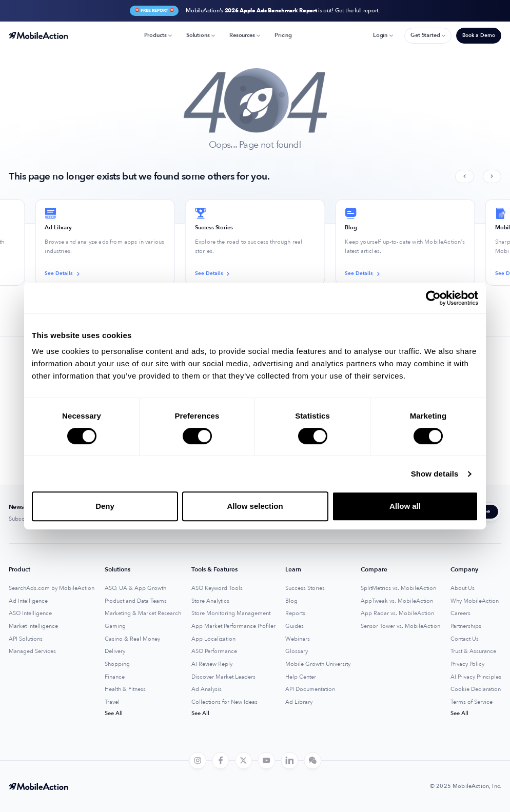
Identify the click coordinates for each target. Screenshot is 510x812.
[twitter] (244, 761)
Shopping (117, 664)
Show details (435, 474)
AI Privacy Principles (476, 677)
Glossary (297, 651)
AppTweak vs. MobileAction (397, 601)
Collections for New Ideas (224, 702)
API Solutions (26, 639)
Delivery (115, 651)
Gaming (115, 626)
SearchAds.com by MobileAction (52, 588)
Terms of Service (472, 702)
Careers (460, 613)
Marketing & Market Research (143, 613)
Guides (295, 626)
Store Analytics (210, 601)
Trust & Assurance (473, 651)
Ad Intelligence (28, 601)
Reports (295, 613)
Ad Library (299, 702)
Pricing (283, 35)
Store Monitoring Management (231, 613)
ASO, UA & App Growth (135, 588)
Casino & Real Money (132, 639)
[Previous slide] (464, 177)
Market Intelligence (33, 626)
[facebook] (221, 761)
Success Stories (305, 588)
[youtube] (267, 761)
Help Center (301, 677)
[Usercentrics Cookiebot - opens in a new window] (433, 298)
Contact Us (465, 639)
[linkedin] (289, 761)
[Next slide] (492, 177)
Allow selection (255, 506)
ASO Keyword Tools (217, 588)
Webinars (298, 639)
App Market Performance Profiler (233, 626)
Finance (115, 677)
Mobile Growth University (318, 664)
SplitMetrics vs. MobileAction (398, 588)
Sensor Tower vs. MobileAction (400, 626)
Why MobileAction (475, 601)
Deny (105, 506)
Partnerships (466, 626)
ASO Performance (214, 651)
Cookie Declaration (476, 689)
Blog (291, 601)
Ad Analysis (207, 689)
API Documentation (310, 689)
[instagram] (198, 761)
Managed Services (32, 651)
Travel (112, 702)
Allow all (405, 506)
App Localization (213, 639)
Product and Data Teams (136, 601)
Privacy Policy (467, 664)
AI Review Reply (212, 664)
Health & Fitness (125, 689)
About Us (463, 588)
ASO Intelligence (30, 613)
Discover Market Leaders (223, 677)
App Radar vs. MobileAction (397, 613)
